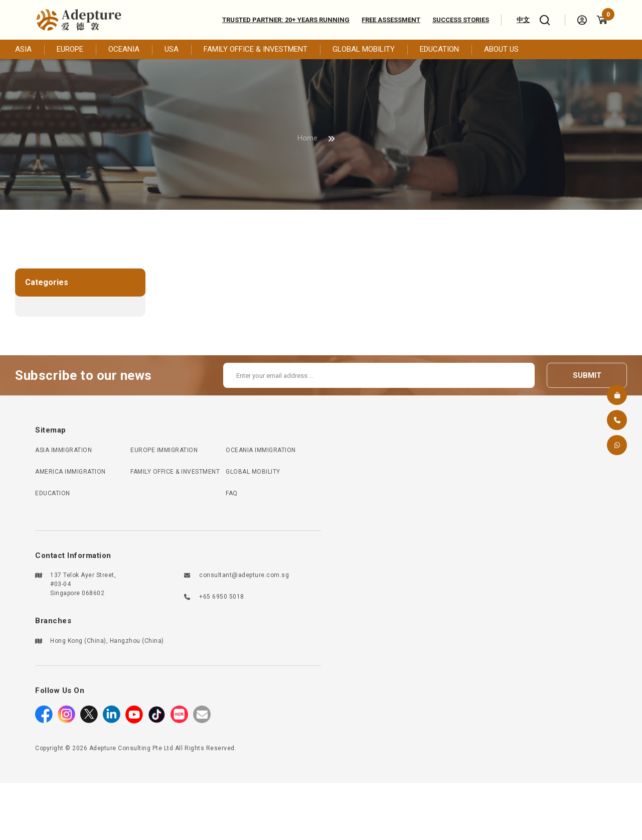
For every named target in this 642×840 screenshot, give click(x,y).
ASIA (23, 49)
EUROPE (70, 49)
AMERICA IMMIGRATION (70, 472)
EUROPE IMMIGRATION (164, 450)
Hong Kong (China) (78, 641)
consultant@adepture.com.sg (244, 575)
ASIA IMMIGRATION (63, 450)
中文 (523, 20)
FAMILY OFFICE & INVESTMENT (256, 49)
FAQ (232, 493)
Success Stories (461, 20)
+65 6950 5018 (222, 597)
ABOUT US (501, 49)
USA (172, 49)
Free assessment (391, 20)
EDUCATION (439, 49)
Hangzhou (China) (137, 641)
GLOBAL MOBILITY (364, 49)
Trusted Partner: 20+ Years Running (286, 20)
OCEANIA (124, 49)
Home (307, 138)
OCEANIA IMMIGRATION (261, 450)
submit (587, 375)
